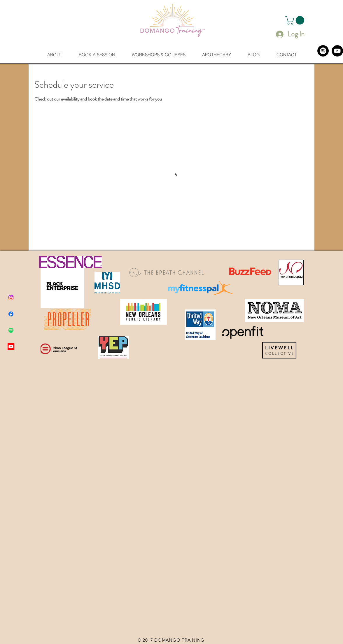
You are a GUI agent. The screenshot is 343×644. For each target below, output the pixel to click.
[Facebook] (11, 314)
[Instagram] (11, 298)
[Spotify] (323, 51)
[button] (296, 20)
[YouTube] (337, 51)
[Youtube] (11, 347)
